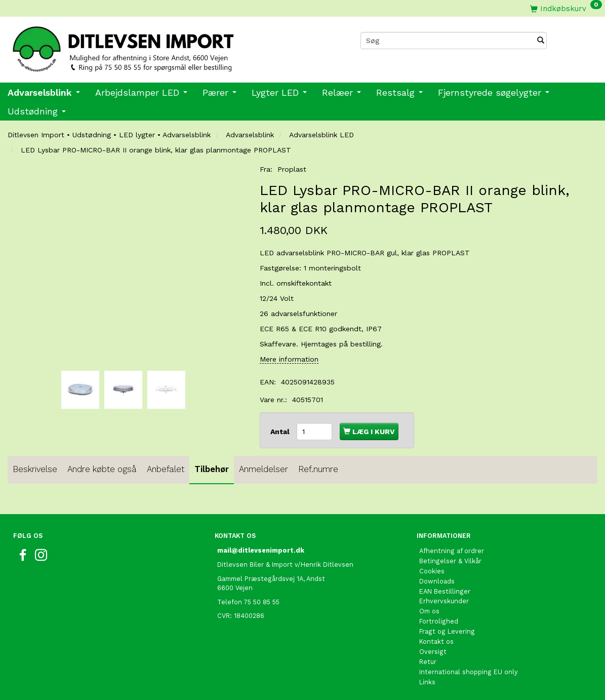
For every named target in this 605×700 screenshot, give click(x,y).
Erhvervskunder (444, 601)
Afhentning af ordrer (452, 551)
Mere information (289, 359)
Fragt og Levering (447, 631)
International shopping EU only (469, 672)
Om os (429, 611)
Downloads (437, 581)
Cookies (432, 571)
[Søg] (541, 41)
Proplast (292, 169)
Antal (281, 432)
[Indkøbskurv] (566, 8)
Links (427, 682)
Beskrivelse (35, 469)
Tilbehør (212, 469)
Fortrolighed (439, 621)
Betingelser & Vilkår (450, 561)
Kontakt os (436, 641)
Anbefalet (166, 469)
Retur (428, 662)
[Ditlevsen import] (151, 46)
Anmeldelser (264, 469)
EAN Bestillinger (445, 591)
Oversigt (433, 652)
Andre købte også (102, 469)
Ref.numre (318, 469)
